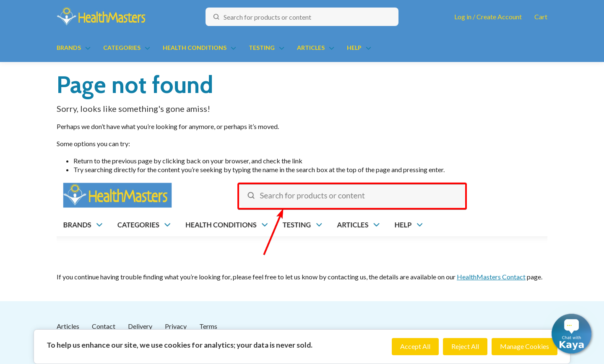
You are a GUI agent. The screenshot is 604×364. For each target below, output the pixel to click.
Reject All (465, 346)
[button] (571, 334)
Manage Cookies (525, 346)
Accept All (415, 346)
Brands (69, 48)
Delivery (140, 326)
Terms (208, 326)
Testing (262, 48)
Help (354, 48)
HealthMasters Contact (491, 277)
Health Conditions (195, 48)
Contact (104, 326)
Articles (311, 48)
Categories (122, 48)
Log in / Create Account (488, 17)
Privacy (176, 326)
